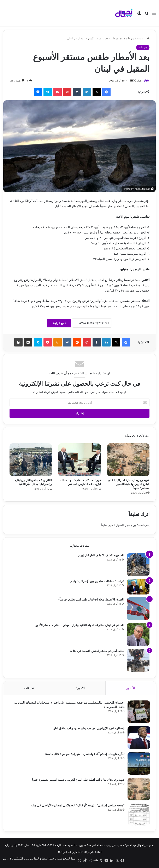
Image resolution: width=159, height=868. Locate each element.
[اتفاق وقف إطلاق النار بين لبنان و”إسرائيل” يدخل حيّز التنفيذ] (31, 460)
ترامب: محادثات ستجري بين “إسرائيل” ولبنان (97, 581)
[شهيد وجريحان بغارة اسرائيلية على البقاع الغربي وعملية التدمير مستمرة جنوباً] (128, 460)
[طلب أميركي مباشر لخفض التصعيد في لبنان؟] (138, 660)
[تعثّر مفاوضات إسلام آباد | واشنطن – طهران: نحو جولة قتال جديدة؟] (138, 764)
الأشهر (131, 688)
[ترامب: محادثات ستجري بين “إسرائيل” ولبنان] (138, 587)
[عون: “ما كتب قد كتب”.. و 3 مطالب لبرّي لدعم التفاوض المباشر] (79, 460)
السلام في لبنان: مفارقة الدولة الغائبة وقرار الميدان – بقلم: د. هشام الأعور (80, 625)
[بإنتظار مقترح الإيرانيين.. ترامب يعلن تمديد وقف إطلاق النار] (138, 739)
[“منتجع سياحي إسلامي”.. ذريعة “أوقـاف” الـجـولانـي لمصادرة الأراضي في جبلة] (138, 816)
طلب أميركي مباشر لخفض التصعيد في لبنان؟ (97, 651)
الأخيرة (80, 688)
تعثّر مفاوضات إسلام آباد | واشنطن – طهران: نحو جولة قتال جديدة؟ (84, 755)
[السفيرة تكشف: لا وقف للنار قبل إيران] (138, 565)
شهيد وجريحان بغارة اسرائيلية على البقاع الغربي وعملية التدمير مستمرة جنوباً (129, 484)
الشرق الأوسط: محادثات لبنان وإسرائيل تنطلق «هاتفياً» (91, 599)
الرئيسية (143, 38)
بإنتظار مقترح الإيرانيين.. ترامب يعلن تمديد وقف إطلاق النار (88, 729)
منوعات (130, 38)
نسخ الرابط (59, 323)
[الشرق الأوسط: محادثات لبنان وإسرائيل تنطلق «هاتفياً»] (138, 609)
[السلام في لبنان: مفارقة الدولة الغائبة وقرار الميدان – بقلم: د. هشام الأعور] (138, 635)
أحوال (139, 81)
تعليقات (29, 688)
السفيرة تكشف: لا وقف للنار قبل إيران (101, 555)
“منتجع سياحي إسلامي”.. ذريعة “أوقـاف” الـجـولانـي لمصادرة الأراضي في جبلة (77, 806)
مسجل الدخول (124, 525)
